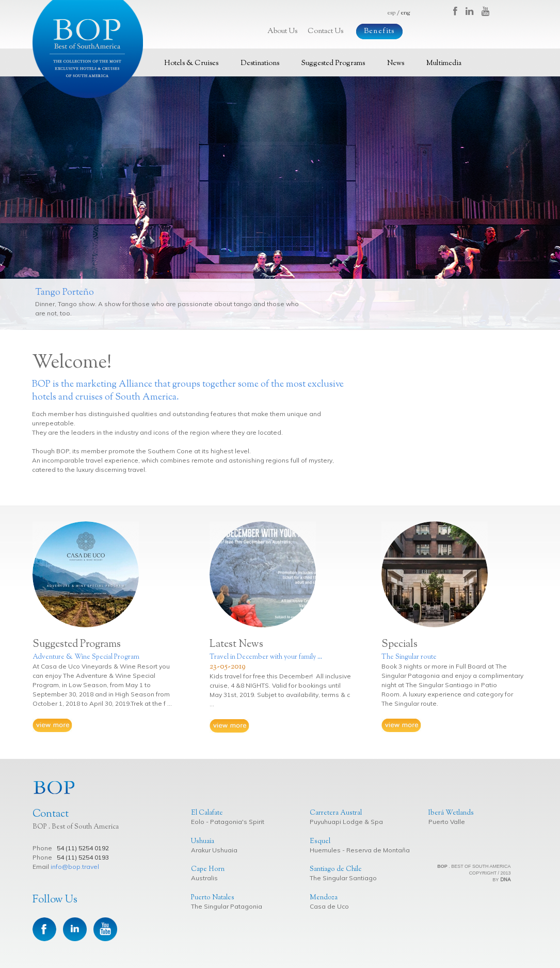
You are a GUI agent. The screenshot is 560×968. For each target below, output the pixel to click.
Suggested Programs (333, 64)
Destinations (260, 64)
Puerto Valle (447, 822)
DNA (506, 879)
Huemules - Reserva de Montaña (360, 850)
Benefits (379, 31)
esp (391, 13)
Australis (204, 878)
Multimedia (444, 64)
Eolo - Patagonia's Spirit (228, 822)
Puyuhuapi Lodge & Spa (346, 822)
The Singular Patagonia (227, 906)
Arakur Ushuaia (214, 850)
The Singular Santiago (343, 878)
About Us (282, 31)
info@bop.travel (75, 867)
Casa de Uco (329, 906)
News (396, 64)
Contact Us (325, 31)
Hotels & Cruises (191, 64)
